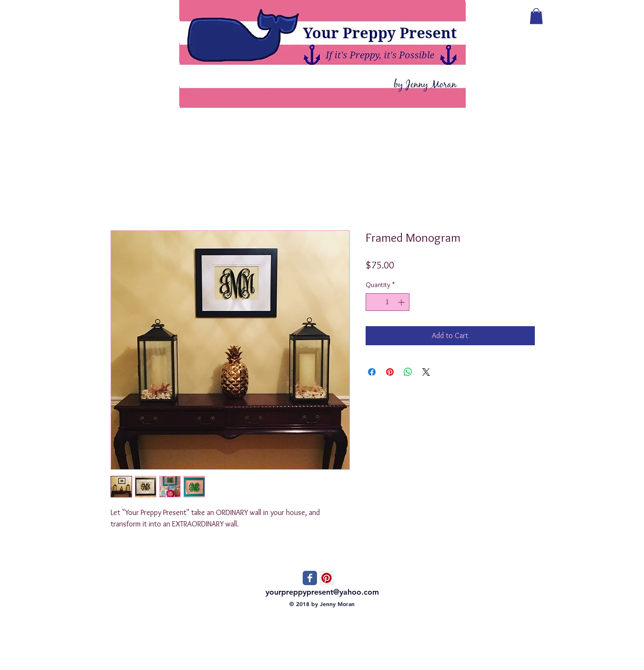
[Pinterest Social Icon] (327, 578)
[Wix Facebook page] (310, 578)
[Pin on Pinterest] (390, 372)
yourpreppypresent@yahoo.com (322, 592)
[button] (536, 16)
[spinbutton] (388, 302)
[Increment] (402, 302)
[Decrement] (373, 302)
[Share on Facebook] (372, 372)
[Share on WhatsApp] (408, 372)
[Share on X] (426, 372)
